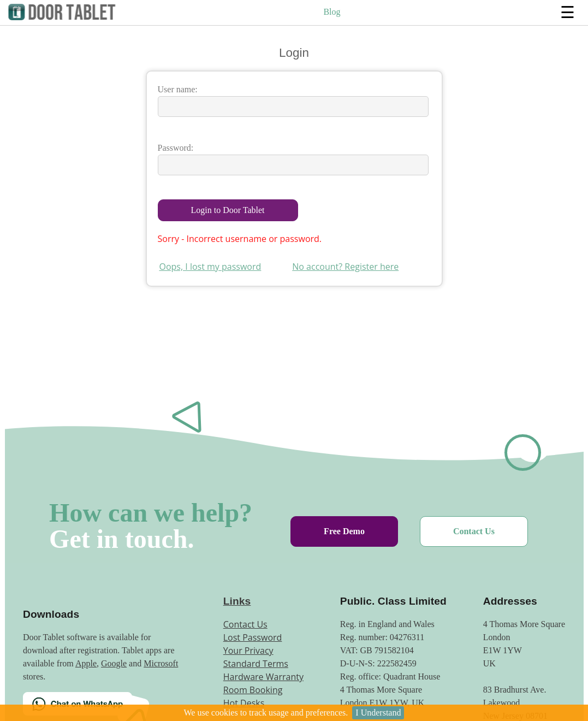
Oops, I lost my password (210, 267)
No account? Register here (345, 267)
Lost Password (253, 637)
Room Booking (253, 690)
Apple (86, 663)
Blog (332, 12)
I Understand (378, 713)
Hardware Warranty (263, 677)
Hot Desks (244, 703)
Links (237, 601)
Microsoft (161, 663)
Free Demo (344, 531)
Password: (176, 148)
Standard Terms (256, 664)
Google (114, 663)
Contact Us (474, 531)
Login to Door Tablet (228, 210)
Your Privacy (248, 651)
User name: (178, 89)
